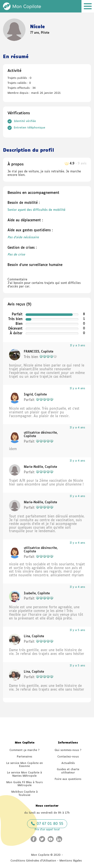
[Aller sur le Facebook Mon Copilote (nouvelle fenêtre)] (34, 839)
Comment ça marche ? (24, 750)
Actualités (68, 763)
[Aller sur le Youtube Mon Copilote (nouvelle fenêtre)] (51, 839)
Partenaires (24, 757)
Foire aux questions (68, 779)
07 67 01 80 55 (47, 824)
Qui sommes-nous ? (68, 750)
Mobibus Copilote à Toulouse (24, 793)
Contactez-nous (68, 757)
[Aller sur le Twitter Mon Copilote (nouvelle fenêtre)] (42, 839)
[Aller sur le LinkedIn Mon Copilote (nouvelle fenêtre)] (59, 839)
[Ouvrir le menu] (88, 6)
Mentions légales (71, 861)
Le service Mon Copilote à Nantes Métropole (24, 774)
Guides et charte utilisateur (68, 771)
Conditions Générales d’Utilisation (33, 861)
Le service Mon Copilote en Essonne (25, 765)
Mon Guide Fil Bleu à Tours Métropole (24, 784)
